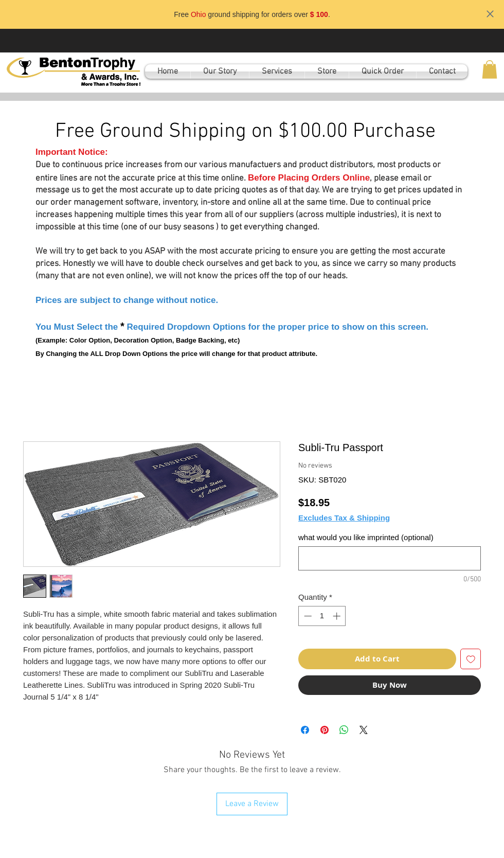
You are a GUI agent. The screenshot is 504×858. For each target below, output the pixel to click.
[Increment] (338, 616)
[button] (490, 69)
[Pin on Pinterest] (325, 730)
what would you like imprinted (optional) (366, 537)
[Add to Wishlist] (471, 659)
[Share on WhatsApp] (344, 730)
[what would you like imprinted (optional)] (390, 558)
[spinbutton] (322, 616)
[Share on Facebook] (305, 730)
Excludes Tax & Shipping (344, 518)
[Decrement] (307, 616)
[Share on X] (364, 730)
